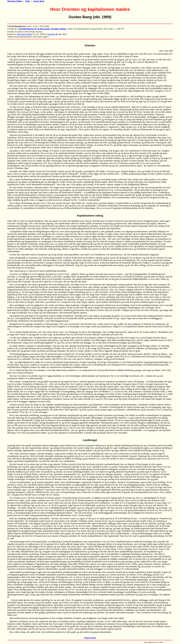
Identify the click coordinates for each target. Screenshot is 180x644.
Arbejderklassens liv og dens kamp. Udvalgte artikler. (42, 29)
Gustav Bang (39, 1)
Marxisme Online (15, 1)
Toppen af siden (90, 638)
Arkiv (27, 1)
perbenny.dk (53, 34)
